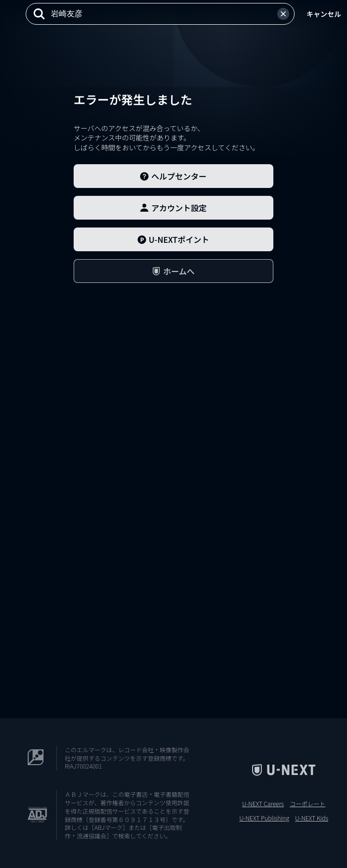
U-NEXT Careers (263, 804)
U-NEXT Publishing (264, 818)
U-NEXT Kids (312, 818)
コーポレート (307, 804)
